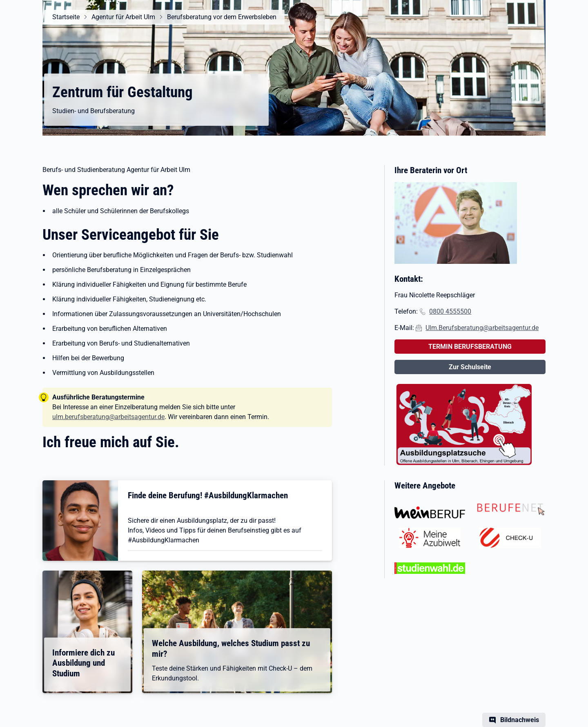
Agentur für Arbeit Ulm (123, 17)
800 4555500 (452, 311)
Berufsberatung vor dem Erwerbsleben (222, 17)
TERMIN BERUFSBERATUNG (470, 347)
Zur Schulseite (470, 367)
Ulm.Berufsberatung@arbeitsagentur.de (482, 328)
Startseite (66, 17)
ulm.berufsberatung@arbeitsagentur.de (108, 417)
